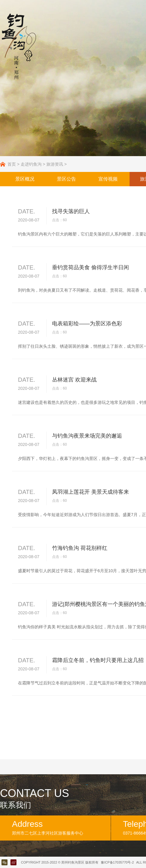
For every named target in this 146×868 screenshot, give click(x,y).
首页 (12, 164)
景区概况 (25, 179)
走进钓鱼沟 (31, 164)
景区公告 (66, 179)
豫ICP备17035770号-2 (117, 862)
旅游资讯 (55, 164)
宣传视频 (108, 179)
